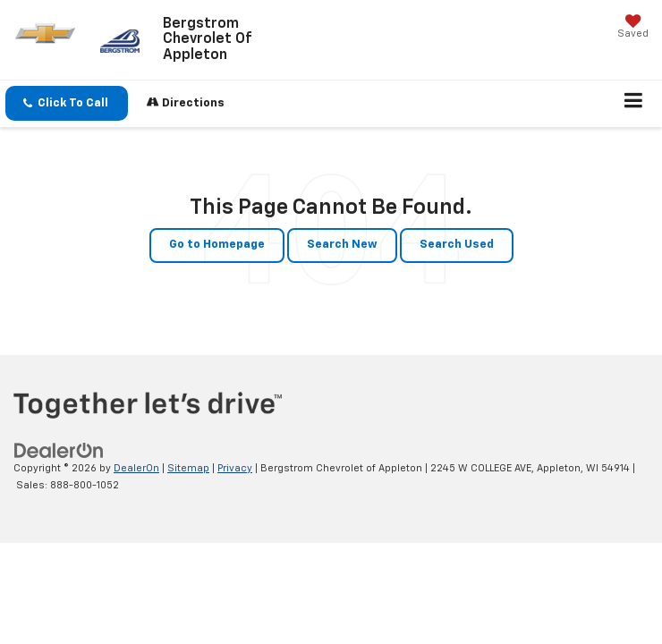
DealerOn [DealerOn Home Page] (136, 468)
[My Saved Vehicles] (633, 28)
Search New (342, 245)
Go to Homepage (217, 245)
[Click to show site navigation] (634, 104)
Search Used (457, 245)
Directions (186, 102)
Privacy (235, 468)
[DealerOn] (59, 450)
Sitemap (188, 468)
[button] (67, 103)
